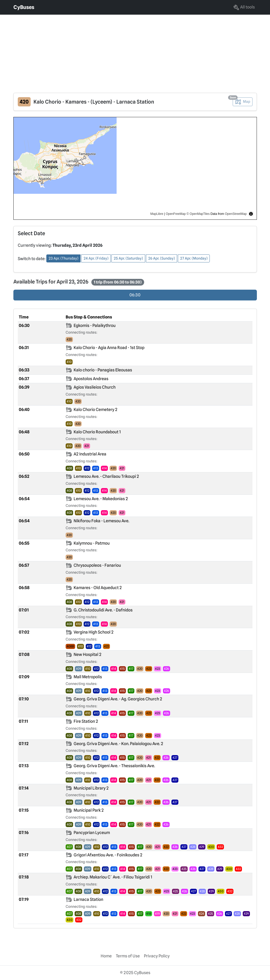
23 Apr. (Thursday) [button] (63, 258)
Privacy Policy (157, 956)
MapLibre (157, 214)
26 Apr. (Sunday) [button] (162, 258)
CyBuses (24, 7)
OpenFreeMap (176, 214)
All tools (244, 7)
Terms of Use (128, 956)
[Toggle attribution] (251, 214)
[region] (135, 168)
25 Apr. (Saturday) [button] (128, 258)
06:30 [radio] (135, 295)
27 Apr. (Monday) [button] (194, 258)
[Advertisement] (135, 51)
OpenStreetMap (236, 214)
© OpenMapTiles (198, 214)
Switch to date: (32, 259)
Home (106, 956)
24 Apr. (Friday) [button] (96, 258)
